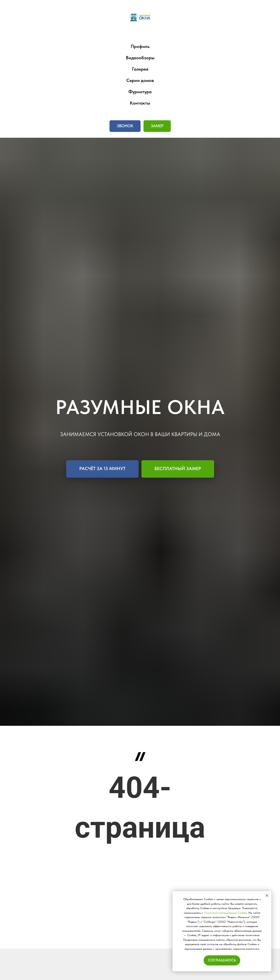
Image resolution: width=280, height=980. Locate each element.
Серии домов (140, 80)
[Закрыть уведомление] (267, 895)
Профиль (140, 46)
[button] (125, 126)
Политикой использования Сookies (225, 913)
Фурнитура (140, 92)
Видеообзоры (140, 58)
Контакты (140, 103)
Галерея (140, 69)
